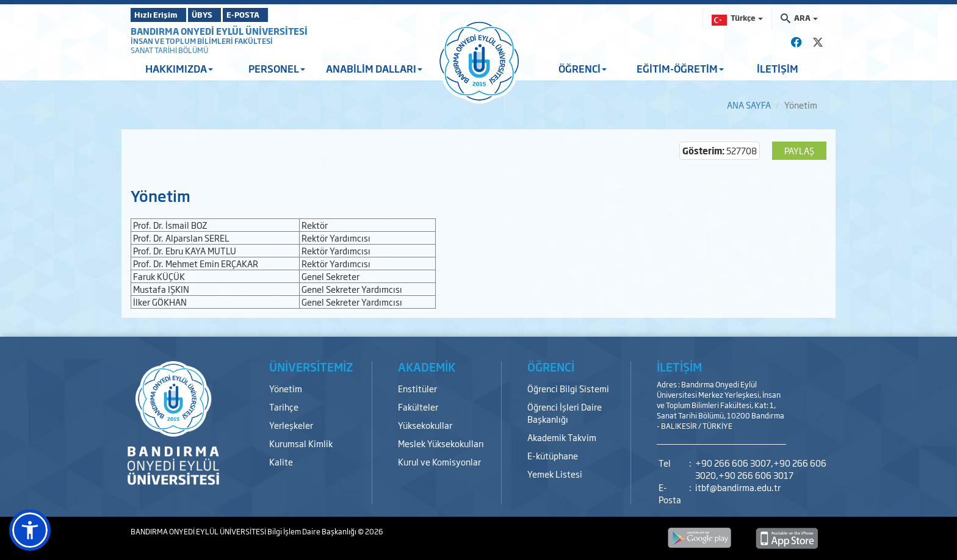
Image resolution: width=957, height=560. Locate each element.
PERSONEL (277, 68)
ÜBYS (220, 15)
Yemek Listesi (555, 474)
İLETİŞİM (778, 68)
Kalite (281, 461)
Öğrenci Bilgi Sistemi (568, 388)
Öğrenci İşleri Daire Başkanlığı (565, 413)
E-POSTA (277, 15)
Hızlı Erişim (161, 15)
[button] (30, 530)
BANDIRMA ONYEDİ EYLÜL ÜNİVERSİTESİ (219, 31)
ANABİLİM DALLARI (374, 68)
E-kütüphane (553, 455)
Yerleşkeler (291, 425)
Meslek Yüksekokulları (441, 443)
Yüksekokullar (425, 425)
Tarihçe (284, 407)
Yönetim (286, 388)
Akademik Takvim (562, 437)
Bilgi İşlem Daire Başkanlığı (312, 531)
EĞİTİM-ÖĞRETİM (680, 68)
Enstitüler (417, 388)
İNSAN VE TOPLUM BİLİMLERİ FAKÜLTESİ (202, 41)
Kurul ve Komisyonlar (439, 461)
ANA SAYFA (749, 105)
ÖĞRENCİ (583, 68)
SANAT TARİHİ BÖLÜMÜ (169, 50)
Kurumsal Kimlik (301, 443)
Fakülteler (418, 407)
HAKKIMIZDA (179, 68)
